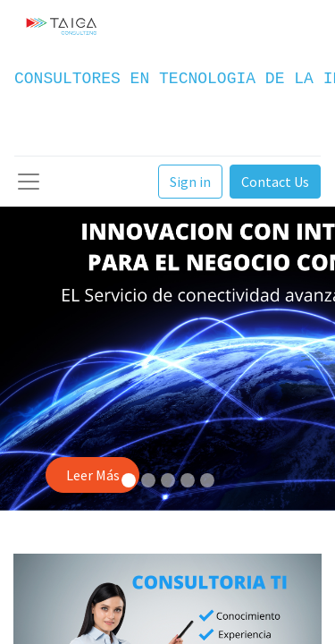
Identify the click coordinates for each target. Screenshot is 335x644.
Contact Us (275, 182)
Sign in (190, 182)
